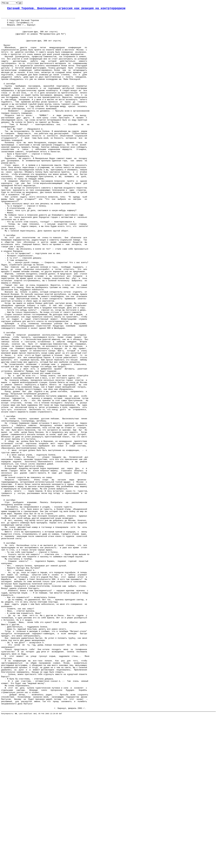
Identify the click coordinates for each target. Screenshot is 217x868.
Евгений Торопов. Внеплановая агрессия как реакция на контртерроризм (66, 9)
